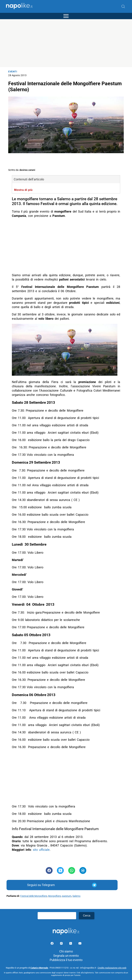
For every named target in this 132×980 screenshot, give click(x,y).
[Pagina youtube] (80, 944)
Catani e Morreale (39, 968)
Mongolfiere (54, 896)
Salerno (76, 896)
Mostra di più (23, 190)
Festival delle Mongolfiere (34, 896)
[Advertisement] (66, 43)
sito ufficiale (41, 850)
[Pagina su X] (71, 944)
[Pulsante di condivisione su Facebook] (49, 870)
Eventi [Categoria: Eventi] (13, 72)
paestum (67, 896)
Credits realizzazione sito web (112, 968)
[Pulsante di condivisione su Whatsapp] (72, 870)
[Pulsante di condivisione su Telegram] (83, 870)
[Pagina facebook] (52, 944)
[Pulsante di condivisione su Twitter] (60, 870)
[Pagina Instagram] (62, 944)
